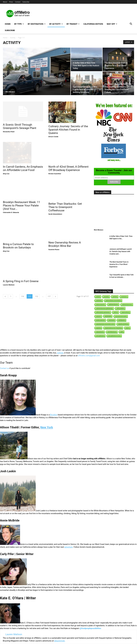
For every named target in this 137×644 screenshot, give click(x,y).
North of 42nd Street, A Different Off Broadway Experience (68, 160)
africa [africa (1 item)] (116, 312)
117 (49, 280)
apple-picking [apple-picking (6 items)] (123, 324)
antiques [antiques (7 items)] (122, 320)
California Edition (93, 24)
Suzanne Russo (54, 240)
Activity (13, 38)
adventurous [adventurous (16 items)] (127, 304)
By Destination (37, 24)
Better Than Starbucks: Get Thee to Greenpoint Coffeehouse (65, 195)
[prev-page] (5, 280)
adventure (69, 547)
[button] (131, 24)
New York (47, 427)
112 (37, 280)
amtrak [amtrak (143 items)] (108, 316)
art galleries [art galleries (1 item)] (100, 336)
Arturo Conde (53, 137)
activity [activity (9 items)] (99, 300)
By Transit (73, 24)
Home (8, 24)
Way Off (112, 24)
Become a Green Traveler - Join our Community (114, 172)
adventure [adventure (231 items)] (114, 304)
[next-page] (55, 280)
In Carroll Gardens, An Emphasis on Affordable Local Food (23, 161)
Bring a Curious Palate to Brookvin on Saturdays (18, 231)
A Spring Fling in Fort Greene (21, 265)
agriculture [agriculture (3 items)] (125, 312)
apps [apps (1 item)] (128, 328)
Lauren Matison (9, 269)
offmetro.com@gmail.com (89, 356)
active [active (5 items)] (115, 297)
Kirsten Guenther (55, 165)
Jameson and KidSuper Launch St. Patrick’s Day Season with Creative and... (121, 251)
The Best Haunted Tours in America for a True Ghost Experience (119, 264)
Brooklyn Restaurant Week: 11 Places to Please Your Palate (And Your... (22, 198)
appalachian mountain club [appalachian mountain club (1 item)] (105, 324)
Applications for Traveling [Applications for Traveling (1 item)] (113, 328)
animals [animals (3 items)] (112, 320)
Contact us (4, 368)
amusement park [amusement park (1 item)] (121, 316)
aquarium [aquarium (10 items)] (100, 332)
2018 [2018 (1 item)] (98, 297)
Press (11, 2)
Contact (18, 2)
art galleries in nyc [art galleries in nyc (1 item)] (114, 336)
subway (60, 353)
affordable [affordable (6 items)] (120, 308)
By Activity (56, 24)
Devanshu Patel (9, 132)
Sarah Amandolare (55, 202)
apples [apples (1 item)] (99, 328)
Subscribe (26, 2)
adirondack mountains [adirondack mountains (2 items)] (113, 300)
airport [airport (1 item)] (99, 316)
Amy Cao (6, 166)
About (5, 2)
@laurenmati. (60, 641)
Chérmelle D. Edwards (11, 205)
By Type (19, 24)
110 (23, 280)
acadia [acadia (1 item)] (106, 297)
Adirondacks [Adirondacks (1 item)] (101, 304)
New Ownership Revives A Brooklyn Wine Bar (65, 235)
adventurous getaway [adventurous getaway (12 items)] (104, 308)
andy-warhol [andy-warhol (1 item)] (100, 320)
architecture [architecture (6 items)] (112, 332)
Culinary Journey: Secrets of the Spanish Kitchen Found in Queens (68, 130)
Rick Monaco (10, 92)
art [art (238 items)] (122, 332)
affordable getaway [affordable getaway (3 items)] (103, 312)
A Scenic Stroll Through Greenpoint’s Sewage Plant (20, 126)
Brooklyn (54, 415)
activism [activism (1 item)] (124, 297)
